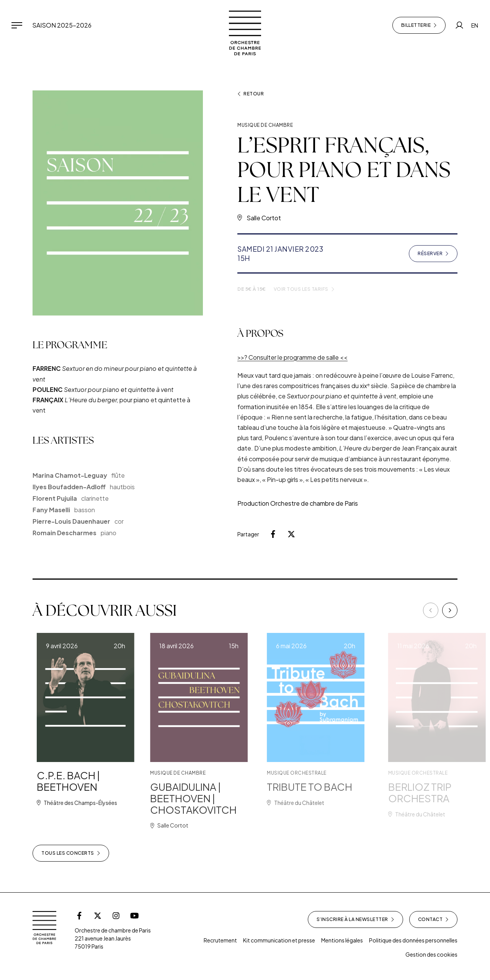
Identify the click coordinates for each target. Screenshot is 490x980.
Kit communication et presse (279, 940)
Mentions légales (342, 940)
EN (475, 25)
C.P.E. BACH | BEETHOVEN (81, 781)
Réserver (438, 255)
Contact (434, 919)
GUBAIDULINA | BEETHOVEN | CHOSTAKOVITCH (214, 798)
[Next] (450, 610)
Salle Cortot (264, 218)
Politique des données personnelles (413, 940)
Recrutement (220, 940)
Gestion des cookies (431, 954)
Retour (251, 94)
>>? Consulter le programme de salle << (292, 370)
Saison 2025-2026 (62, 25)
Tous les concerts (71, 853)
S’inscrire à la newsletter (355, 919)
